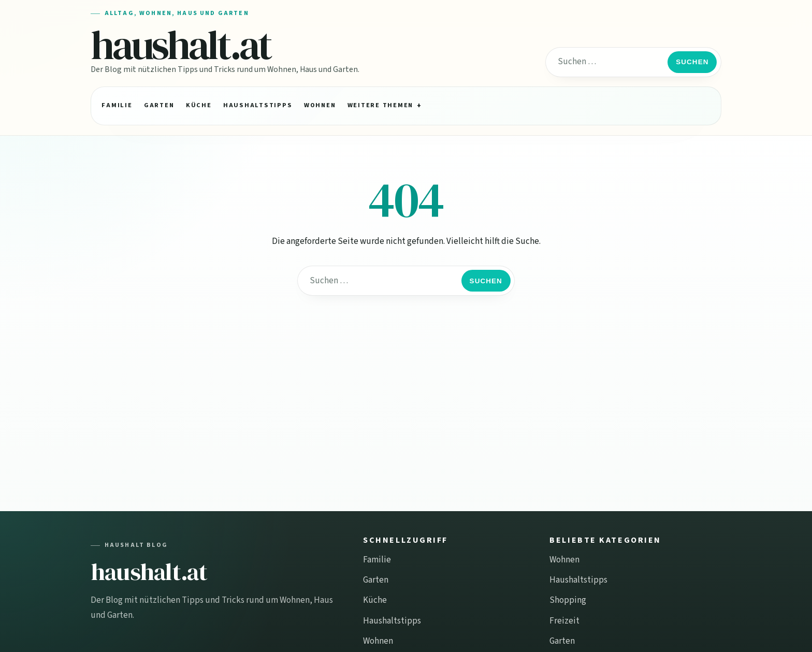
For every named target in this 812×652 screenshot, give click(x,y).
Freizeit (564, 621)
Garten (159, 105)
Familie (117, 105)
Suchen (692, 62)
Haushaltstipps (258, 105)
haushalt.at (181, 45)
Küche (199, 105)
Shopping (568, 600)
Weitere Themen (380, 105)
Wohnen (320, 105)
